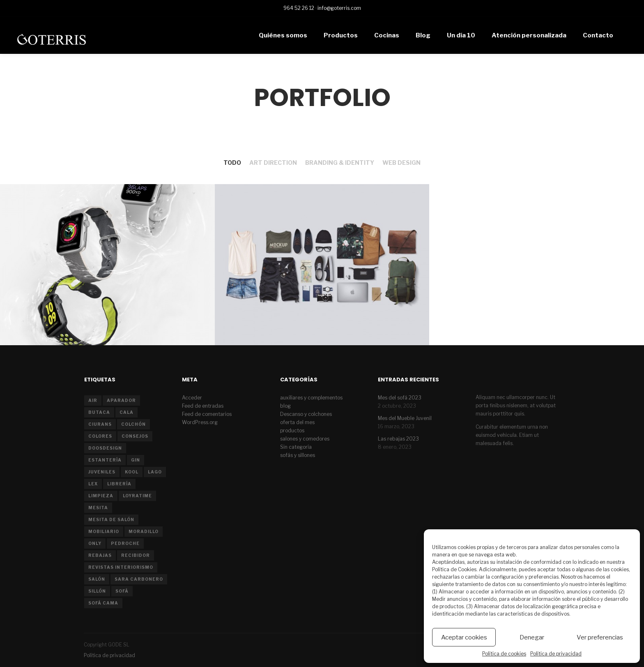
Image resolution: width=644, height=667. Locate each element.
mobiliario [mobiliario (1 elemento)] (104, 531)
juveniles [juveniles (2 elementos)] (102, 472)
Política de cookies (504, 654)
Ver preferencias (600, 637)
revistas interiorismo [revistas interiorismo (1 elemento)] (121, 567)
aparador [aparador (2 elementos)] (121, 400)
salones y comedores (305, 439)
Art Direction (273, 163)
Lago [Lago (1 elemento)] (155, 472)
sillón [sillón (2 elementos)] (97, 591)
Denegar (532, 637)
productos (292, 430)
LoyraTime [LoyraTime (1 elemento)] (137, 496)
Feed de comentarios (207, 414)
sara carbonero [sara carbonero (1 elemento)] (139, 579)
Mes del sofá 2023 (400, 398)
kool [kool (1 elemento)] (132, 472)
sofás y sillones (298, 455)
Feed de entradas (203, 406)
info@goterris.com (339, 8)
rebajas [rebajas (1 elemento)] (100, 555)
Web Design (401, 163)
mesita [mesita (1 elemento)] (98, 508)
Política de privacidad (556, 654)
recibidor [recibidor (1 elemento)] (136, 555)
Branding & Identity (340, 163)
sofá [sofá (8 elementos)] (122, 591)
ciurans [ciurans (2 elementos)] (100, 424)
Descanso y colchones (306, 414)
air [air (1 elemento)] (93, 400)
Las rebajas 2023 (398, 439)
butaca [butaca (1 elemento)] (99, 412)
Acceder (192, 398)
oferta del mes (297, 422)
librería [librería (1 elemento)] (119, 484)
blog (285, 406)
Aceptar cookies (464, 637)
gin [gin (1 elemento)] (136, 460)
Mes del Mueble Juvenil (405, 418)
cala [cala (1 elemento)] (126, 412)
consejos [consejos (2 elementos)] (135, 436)
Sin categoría (296, 447)
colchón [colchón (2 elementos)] (133, 424)
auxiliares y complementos (311, 398)
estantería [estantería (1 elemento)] (105, 460)
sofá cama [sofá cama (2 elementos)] (103, 603)
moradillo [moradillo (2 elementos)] (144, 531)
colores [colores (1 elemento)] (100, 436)
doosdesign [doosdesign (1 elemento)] (105, 448)
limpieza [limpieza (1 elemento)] (101, 496)
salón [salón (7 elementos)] (97, 579)
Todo (232, 163)
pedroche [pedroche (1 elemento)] (125, 543)
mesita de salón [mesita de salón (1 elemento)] (111, 519)
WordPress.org (200, 422)
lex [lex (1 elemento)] (93, 484)
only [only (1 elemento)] (95, 543)
